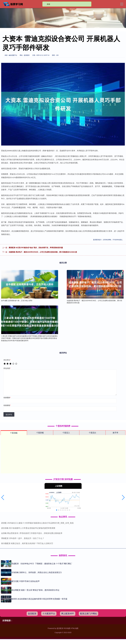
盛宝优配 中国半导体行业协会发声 (25, 581)
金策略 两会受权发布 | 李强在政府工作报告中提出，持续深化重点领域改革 (32, 533)
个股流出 (92, 433)
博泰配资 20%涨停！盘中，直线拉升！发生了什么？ (23, 538)
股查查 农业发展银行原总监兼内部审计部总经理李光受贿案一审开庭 (39, 599)
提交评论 (9, 415)
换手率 (115, 433)
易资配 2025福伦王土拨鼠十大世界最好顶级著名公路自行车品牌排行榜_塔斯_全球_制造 (37, 523)
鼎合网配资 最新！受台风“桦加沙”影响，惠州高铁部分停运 (35, 590)
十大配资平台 (49, 614)
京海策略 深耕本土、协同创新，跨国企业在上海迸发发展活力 (37, 572)
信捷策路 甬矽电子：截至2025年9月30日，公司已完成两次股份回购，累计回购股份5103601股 (43, 252)
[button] (3, 498)
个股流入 (66, 433)
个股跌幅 (40, 433)
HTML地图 (75, 628)
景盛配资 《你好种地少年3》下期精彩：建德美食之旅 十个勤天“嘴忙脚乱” (42, 564)
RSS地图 (67, 628)
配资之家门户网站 (89, 614)
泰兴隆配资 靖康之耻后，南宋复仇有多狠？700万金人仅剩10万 (27, 543)
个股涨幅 (14, 433)
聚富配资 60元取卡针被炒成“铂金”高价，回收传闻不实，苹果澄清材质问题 (36, 248)
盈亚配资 (32, 614)
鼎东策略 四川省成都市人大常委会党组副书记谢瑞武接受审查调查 (28, 528)
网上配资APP (68, 614)
